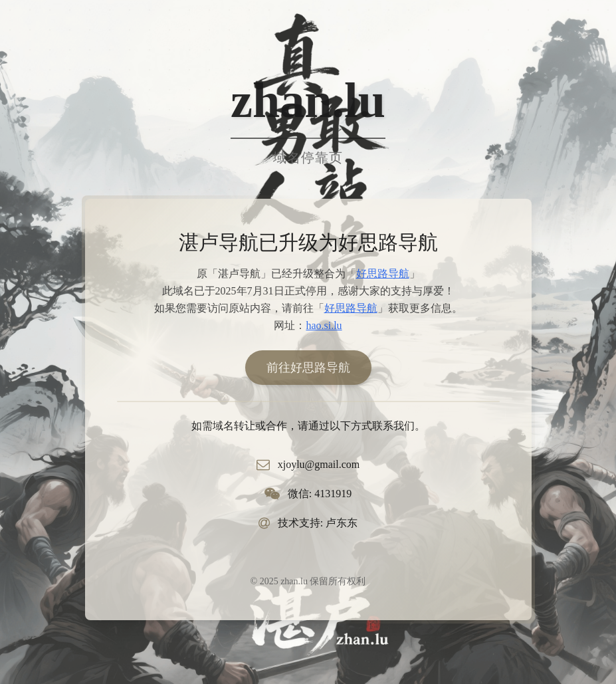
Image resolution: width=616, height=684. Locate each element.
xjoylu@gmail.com (319, 464)
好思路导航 (383, 274)
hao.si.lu (324, 325)
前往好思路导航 (308, 368)
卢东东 (342, 523)
